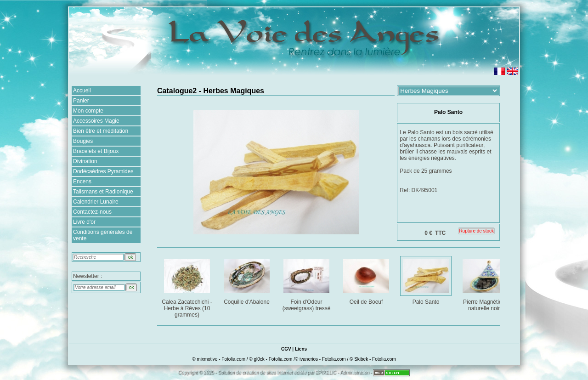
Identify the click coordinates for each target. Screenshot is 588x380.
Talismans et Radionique (103, 192)
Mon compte (88, 111)
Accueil (82, 91)
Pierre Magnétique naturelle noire (486, 283)
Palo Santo (427, 280)
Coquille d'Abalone (247, 280)
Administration (354, 372)
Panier (81, 101)
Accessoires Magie (96, 121)
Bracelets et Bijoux (96, 151)
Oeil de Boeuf (367, 280)
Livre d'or (84, 222)
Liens (301, 349)
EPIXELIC (326, 372)
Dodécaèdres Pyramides (103, 171)
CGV (286, 349)
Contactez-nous (92, 212)
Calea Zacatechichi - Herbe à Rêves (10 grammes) (188, 286)
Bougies (83, 141)
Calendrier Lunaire (96, 202)
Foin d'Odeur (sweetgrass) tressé (307, 283)
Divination (85, 161)
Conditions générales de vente (103, 235)
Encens (82, 181)
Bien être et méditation (101, 131)
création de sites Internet (267, 372)
